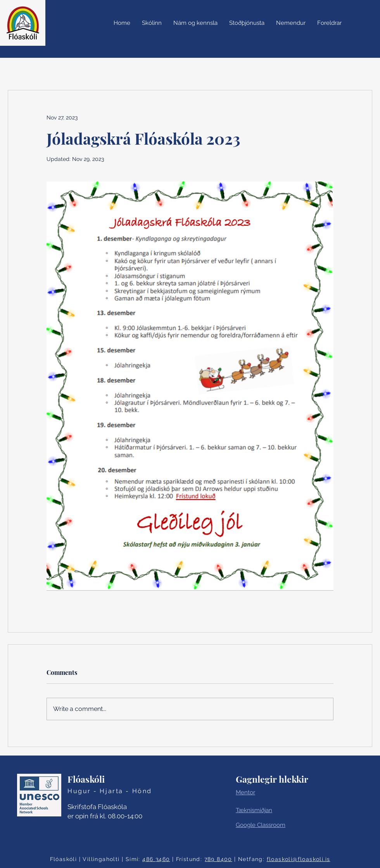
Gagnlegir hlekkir (272, 779)
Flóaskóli (86, 779)
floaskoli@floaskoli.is (299, 859)
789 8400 (218, 859)
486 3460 (156, 859)
